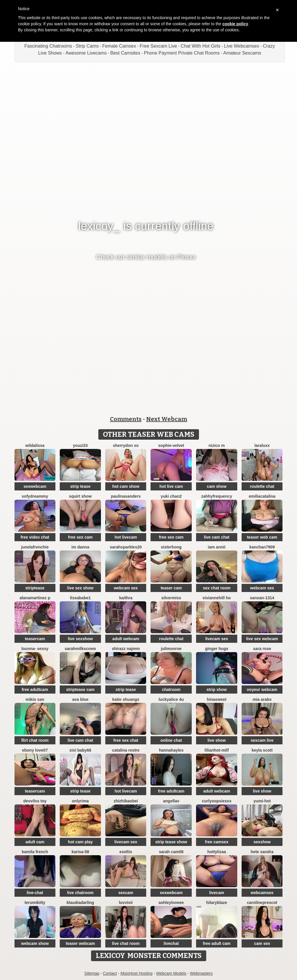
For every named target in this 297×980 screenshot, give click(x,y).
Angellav (171, 801)
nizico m (217, 445)
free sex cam (80, 537)
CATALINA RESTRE (126, 750)
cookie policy (235, 24)
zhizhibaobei (126, 801)
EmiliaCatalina (262, 496)
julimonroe (171, 649)
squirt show (80, 496)
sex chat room (217, 588)
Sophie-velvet (171, 445)
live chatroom (80, 893)
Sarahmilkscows (80, 649)
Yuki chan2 (171, 496)
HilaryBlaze (217, 903)
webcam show (35, 943)
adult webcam (126, 639)
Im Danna (80, 547)
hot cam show (126, 486)
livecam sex (217, 639)
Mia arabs (262, 699)
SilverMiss (171, 598)
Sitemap (92, 973)
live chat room (126, 943)
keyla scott (262, 750)
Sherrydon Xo (126, 445)
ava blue (80, 699)
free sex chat (126, 740)
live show (217, 740)
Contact (110, 973)
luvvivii (126, 903)
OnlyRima (80, 801)
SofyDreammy (35, 496)
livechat (171, 943)
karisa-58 (80, 852)
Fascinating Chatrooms (48, 46)
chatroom (171, 690)
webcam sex (126, 588)
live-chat (35, 893)
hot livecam (126, 537)
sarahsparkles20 (126, 547)
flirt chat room (35, 740)
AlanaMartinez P (35, 598)
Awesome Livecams (86, 53)
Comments (126, 419)
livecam (217, 893)
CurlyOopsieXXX (217, 801)
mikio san (35, 699)
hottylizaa (217, 852)
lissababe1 (80, 598)
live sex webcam (262, 639)
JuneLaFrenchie (35, 547)
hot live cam (171, 486)
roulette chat (262, 486)
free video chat (35, 537)
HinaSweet (217, 699)
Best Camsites (125, 53)
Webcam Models (171, 973)
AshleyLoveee (171, 903)
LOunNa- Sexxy (35, 649)
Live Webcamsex (242, 46)
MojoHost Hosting (136, 973)
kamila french (35, 852)
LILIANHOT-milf (217, 750)
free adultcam (35, 690)
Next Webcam (167, 419)
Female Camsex (119, 46)
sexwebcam (35, 486)
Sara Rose (262, 649)
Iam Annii (217, 547)
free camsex (217, 842)
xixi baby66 (80, 750)
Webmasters (201, 973)
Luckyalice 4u (171, 699)
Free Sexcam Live (158, 46)
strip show (217, 690)
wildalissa (35, 445)
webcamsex (262, 893)
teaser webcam (80, 943)
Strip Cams (87, 46)
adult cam (35, 842)
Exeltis (126, 852)
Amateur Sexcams (242, 53)
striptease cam (80, 690)
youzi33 (80, 445)
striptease (35, 588)
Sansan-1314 (262, 598)
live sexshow (80, 639)
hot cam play (80, 842)
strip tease (80, 486)
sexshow (262, 842)
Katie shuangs (126, 699)
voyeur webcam (262, 690)
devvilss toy (35, 801)
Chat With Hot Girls (201, 46)
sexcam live (262, 740)
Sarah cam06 (171, 852)
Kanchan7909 (262, 547)
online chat (171, 740)
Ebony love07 (35, 750)
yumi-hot (262, 801)
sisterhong (171, 547)
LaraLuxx (262, 445)
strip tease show (171, 842)
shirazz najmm (126, 649)
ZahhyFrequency (217, 496)
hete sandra (262, 852)
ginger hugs (217, 649)
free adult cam (217, 943)
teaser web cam (262, 537)
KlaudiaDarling (80, 903)
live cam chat (217, 537)
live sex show (80, 588)
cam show (217, 486)
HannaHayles (171, 750)
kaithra (126, 598)
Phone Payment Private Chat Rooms (182, 53)
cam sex (262, 943)
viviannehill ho (217, 598)
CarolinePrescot (262, 903)
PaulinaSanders (126, 496)
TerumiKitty (35, 903)
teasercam (35, 639)
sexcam (126, 893)
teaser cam (171, 588)
